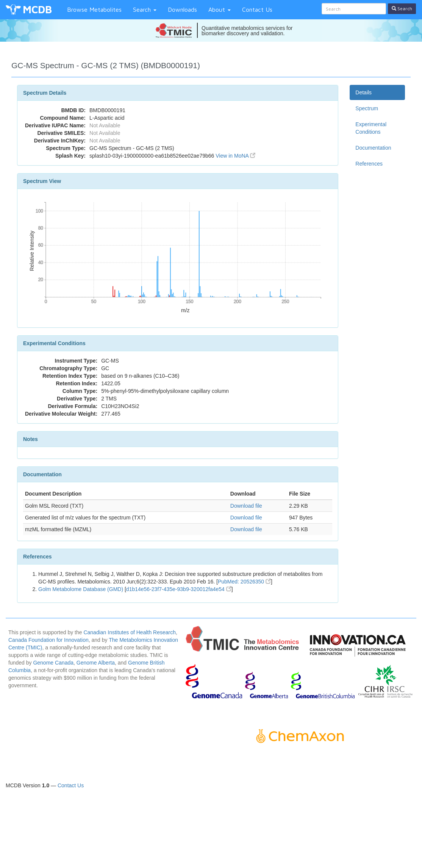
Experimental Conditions (371, 128)
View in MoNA (235, 156)
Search (145, 9)
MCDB (37, 9)
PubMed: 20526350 (244, 582)
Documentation (373, 148)
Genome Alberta (96, 663)
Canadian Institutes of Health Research (130, 632)
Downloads (182, 9)
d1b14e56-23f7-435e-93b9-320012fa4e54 (179, 589)
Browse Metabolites (94, 9)
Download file (246, 506)
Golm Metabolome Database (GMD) (81, 589)
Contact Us (257, 9)
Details (363, 92)
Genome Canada (53, 663)
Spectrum (367, 108)
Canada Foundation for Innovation (48, 640)
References (369, 164)
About (220, 9)
